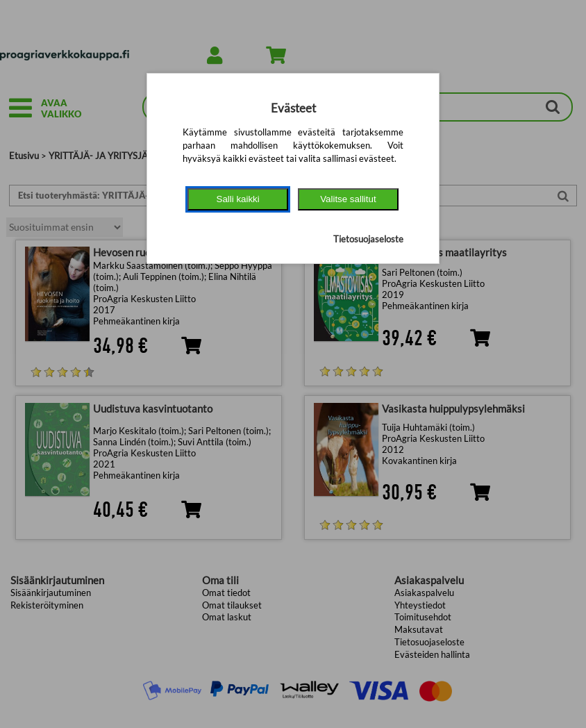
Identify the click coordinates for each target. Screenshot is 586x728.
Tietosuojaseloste (368, 239)
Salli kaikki (238, 199)
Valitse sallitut (348, 199)
